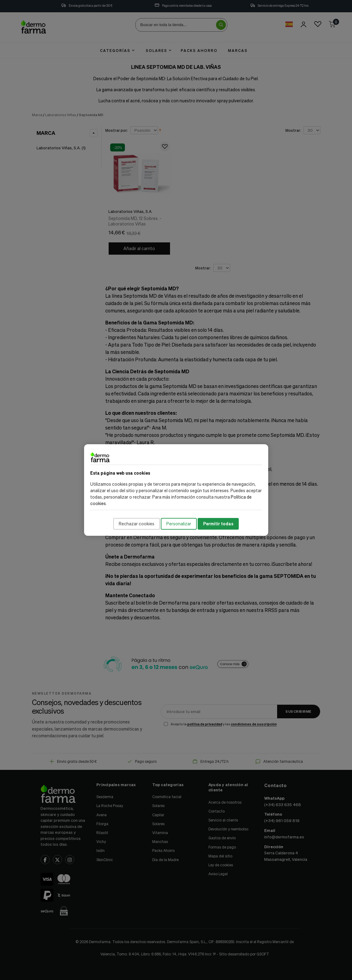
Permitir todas (218, 524)
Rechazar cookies (137, 524)
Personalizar (179, 524)
